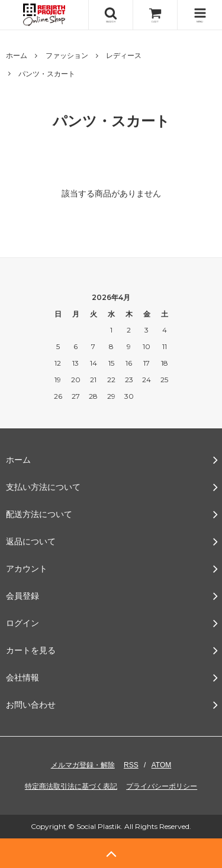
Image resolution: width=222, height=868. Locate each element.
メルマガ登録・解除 (83, 765)
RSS (131, 765)
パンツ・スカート (47, 74)
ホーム (17, 56)
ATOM (162, 765)
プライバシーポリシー (162, 786)
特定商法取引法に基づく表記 (71, 786)
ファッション (67, 56)
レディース (124, 56)
